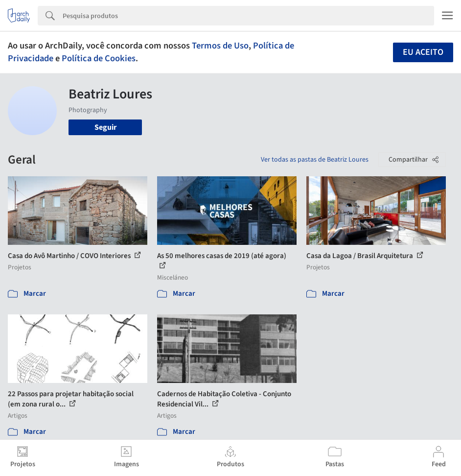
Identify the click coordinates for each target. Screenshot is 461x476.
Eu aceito (423, 52)
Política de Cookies (99, 58)
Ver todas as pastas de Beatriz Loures (315, 160)
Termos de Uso (220, 46)
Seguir (105, 127)
